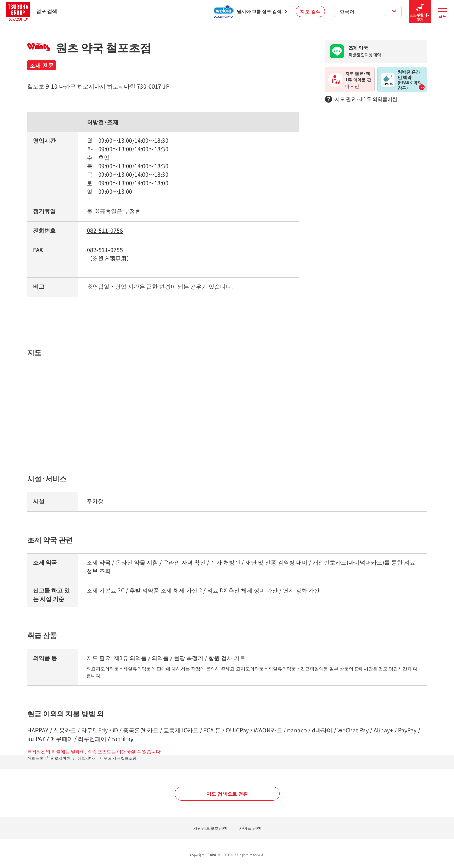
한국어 (368, 11)
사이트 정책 (250, 828)
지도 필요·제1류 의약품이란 (361, 99)
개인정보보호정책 (210, 828)
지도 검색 (310, 11)
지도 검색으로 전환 (227, 794)
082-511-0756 (105, 230)
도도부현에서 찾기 (420, 12)
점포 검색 (31, 11)
